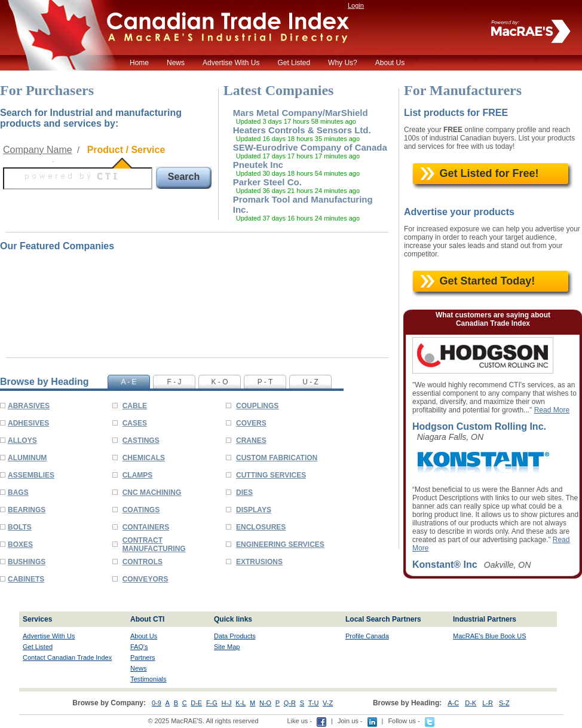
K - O (219, 382)
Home (139, 63)
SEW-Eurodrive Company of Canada (310, 147)
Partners (143, 657)
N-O (265, 703)
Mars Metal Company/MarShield (301, 113)
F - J (174, 382)
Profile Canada (367, 636)
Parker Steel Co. (267, 182)
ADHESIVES (28, 423)
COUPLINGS (257, 406)
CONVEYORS (145, 579)
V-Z (328, 703)
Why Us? (343, 63)
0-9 (157, 703)
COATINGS (141, 510)
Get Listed (294, 63)
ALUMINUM (27, 458)
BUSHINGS (27, 562)
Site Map (227, 647)
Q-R (290, 703)
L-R (488, 703)
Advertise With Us (231, 63)
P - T (265, 382)
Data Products (235, 636)
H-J (227, 703)
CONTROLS (143, 562)
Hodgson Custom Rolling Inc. (479, 426)
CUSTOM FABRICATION (277, 458)
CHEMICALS (144, 458)
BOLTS (20, 527)
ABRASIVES (29, 406)
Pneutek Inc (258, 165)
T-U (314, 703)
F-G (212, 703)
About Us (390, 63)
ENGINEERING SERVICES (280, 545)
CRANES (251, 441)
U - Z (310, 382)
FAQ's (139, 647)
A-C (453, 703)
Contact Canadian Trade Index (67, 657)
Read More (552, 410)
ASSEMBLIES (31, 475)
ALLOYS (22, 441)
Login (356, 5)
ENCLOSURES (261, 527)
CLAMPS (138, 475)
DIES (244, 493)
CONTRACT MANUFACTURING (154, 545)
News (176, 63)
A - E (128, 382)
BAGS (18, 493)
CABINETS (26, 579)
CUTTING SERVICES (271, 475)
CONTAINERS (146, 527)
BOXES (20, 545)
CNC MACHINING (152, 493)
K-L (241, 703)
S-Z (504, 703)
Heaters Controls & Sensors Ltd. (302, 130)
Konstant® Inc (445, 565)
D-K (471, 703)
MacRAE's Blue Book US (490, 636)
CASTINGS (141, 441)
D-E (196, 703)
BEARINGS (27, 510)
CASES (135, 423)
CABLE (135, 406)
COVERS (251, 423)
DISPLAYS (254, 510)
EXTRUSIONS (259, 562)
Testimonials (148, 679)
